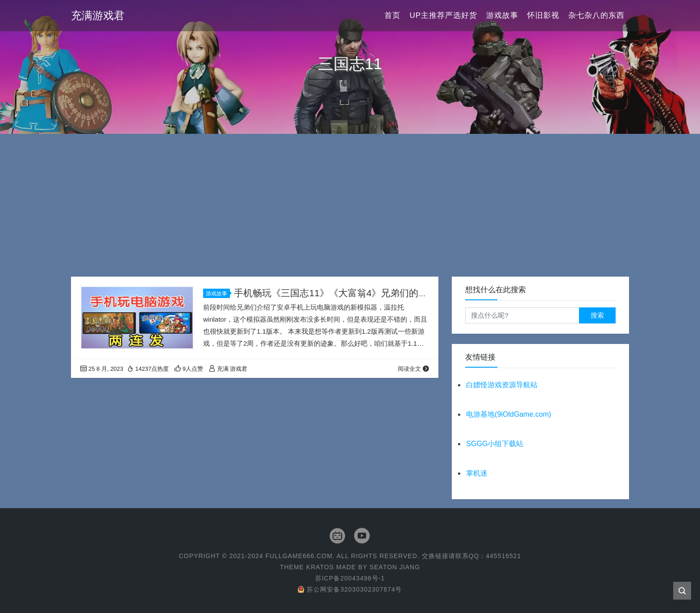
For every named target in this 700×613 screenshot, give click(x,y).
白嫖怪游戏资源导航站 (502, 385)
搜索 (597, 315)
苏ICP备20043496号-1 (350, 578)
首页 (392, 15)
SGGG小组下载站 (495, 444)
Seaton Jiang (395, 567)
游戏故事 (502, 15)
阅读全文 (414, 369)
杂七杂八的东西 (596, 15)
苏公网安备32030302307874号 (350, 589)
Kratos (320, 567)
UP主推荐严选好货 (443, 15)
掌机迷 (477, 473)
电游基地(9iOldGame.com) (508, 414)
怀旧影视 (543, 15)
